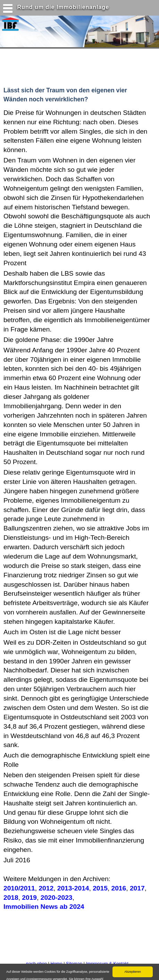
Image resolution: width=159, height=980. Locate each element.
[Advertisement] (61, 66)
